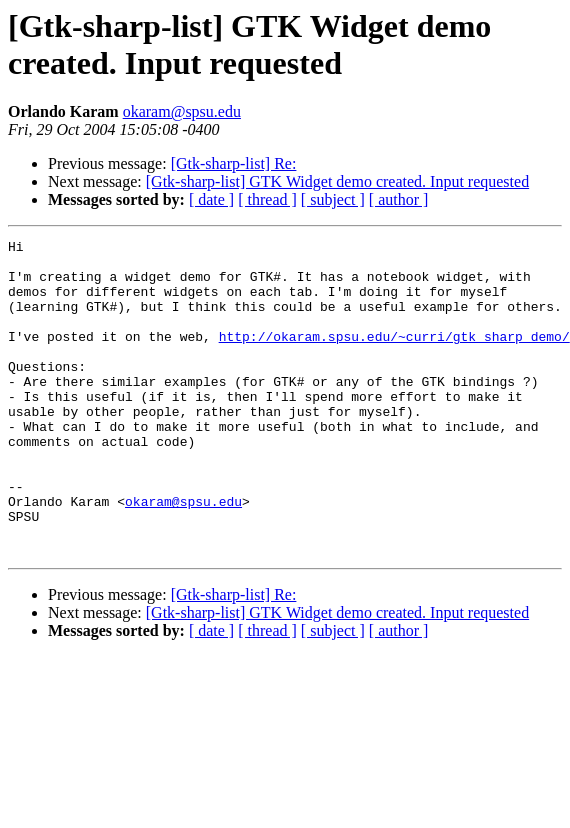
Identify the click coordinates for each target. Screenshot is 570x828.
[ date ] (211, 199)
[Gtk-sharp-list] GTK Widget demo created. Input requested (337, 181)
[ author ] (399, 199)
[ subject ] (333, 199)
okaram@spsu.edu (182, 111)
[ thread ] (267, 199)
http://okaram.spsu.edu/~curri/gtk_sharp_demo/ (394, 357)
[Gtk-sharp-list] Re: (234, 163)
